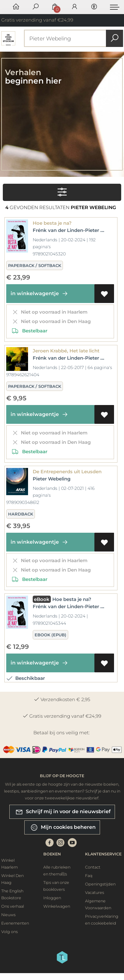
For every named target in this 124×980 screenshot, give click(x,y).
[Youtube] (72, 842)
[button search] (114, 38)
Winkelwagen (57, 906)
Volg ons (10, 932)
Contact (93, 867)
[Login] (74, 7)
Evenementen (15, 923)
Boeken (52, 854)
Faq (89, 876)
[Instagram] (60, 842)
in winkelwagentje (40, 294)
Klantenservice (103, 854)
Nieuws (8, 915)
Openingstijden (100, 884)
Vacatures (95, 893)
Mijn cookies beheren (63, 827)
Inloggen (52, 898)
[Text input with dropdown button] (75, 38)
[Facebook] (50, 842)
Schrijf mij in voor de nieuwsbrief (63, 812)
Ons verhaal (13, 906)
